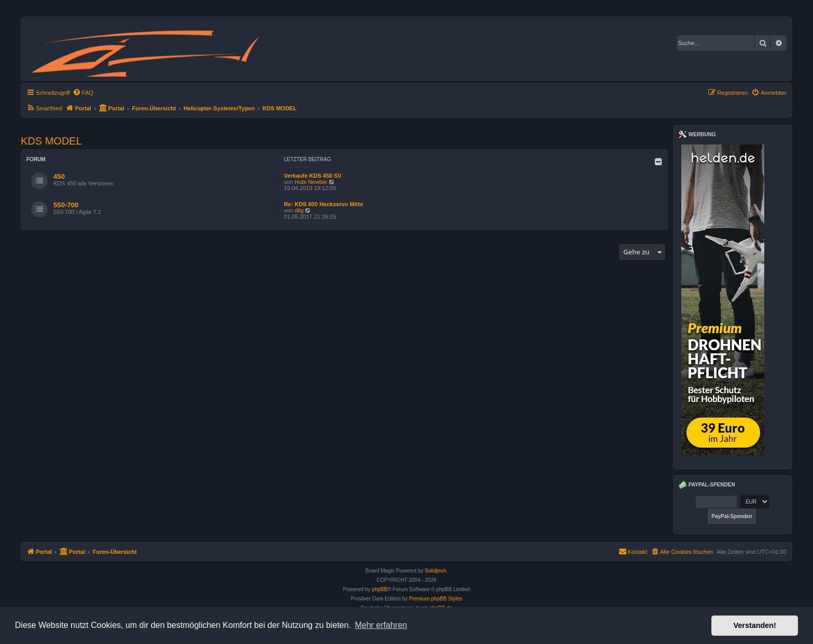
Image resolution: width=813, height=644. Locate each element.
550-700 (66, 205)
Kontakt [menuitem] (633, 551)
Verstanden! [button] (755, 625)
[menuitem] (83, 93)
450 (59, 176)
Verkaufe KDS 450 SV (312, 176)
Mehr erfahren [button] (381, 625)
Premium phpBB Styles (436, 599)
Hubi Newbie (311, 182)
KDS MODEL (51, 141)
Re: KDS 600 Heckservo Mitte (323, 204)
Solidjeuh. (436, 571)
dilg (299, 210)
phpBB (380, 589)
